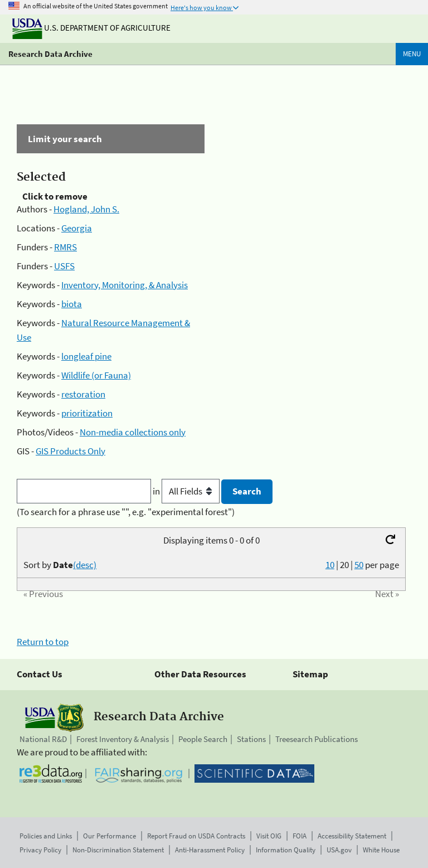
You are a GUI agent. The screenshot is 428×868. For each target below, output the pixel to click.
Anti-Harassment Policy (210, 850)
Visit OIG (269, 836)
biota (72, 304)
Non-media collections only (133, 432)
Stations (251, 739)
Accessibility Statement (352, 836)
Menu (412, 54)
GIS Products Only (70, 451)
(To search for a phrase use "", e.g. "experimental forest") (126, 512)
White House (381, 850)
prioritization (87, 413)
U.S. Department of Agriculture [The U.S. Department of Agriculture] (91, 28)
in (187, 491)
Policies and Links (46, 836)
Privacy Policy (40, 850)
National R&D (43, 739)
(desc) (85, 565)
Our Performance (110, 836)
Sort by (60, 565)
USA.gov (339, 850)
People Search (203, 739)
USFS (64, 266)
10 (330, 565)
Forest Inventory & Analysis (123, 739)
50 (359, 565)
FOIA (300, 836)
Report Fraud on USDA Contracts (196, 836)
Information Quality (286, 850)
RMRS (65, 247)
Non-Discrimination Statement (118, 850)
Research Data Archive (50, 54)
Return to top (43, 642)
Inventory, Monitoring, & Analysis (125, 285)
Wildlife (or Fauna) (96, 375)
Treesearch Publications (317, 739)
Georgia (77, 228)
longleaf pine (86, 356)
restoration (83, 394)
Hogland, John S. (86, 209)
